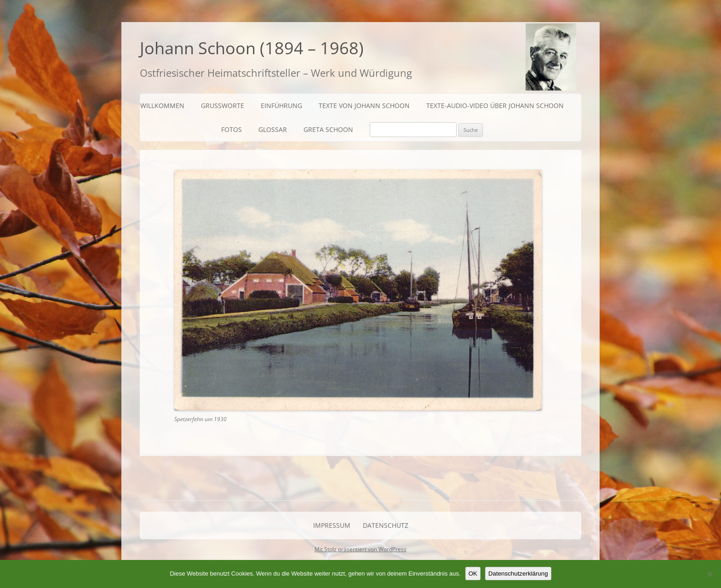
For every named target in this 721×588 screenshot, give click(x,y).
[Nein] (710, 574)
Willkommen (162, 106)
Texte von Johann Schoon (364, 106)
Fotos (232, 129)
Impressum (332, 525)
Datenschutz (386, 525)
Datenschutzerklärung (518, 574)
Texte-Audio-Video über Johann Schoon (495, 106)
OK (473, 574)
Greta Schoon (328, 129)
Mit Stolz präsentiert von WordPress (360, 549)
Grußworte (223, 106)
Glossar (273, 129)
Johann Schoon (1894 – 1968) (252, 48)
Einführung (281, 106)
